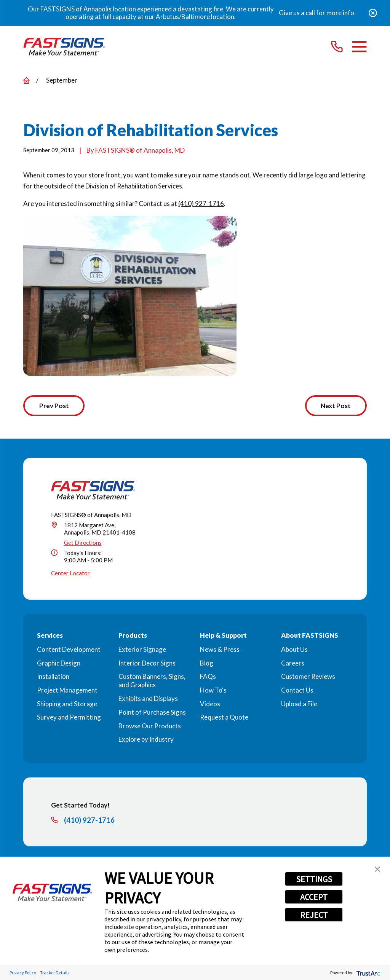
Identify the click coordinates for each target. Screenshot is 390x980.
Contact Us (297, 691)
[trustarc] (368, 973)
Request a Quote (224, 718)
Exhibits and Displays (148, 699)
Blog (207, 663)
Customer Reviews (308, 677)
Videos (210, 704)
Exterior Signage (142, 650)
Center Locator (70, 574)
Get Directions (83, 543)
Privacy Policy (23, 973)
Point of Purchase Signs (152, 713)
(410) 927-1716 (201, 204)
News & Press (220, 650)
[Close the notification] (373, 13)
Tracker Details (55, 973)
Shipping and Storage (67, 704)
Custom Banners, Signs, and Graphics (152, 681)
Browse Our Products (150, 726)
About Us (294, 650)
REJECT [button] (314, 915)
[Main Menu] (359, 47)
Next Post (335, 406)
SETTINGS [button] (314, 879)
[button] (377, 869)
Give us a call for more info (316, 13)
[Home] (64, 47)
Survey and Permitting (69, 718)
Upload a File (299, 704)
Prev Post (55, 406)
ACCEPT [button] (314, 897)
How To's (213, 691)
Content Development (69, 650)
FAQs (208, 677)
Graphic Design (59, 663)
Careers (293, 663)
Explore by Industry (146, 740)
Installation (53, 677)
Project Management (67, 691)
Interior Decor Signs (147, 663)
